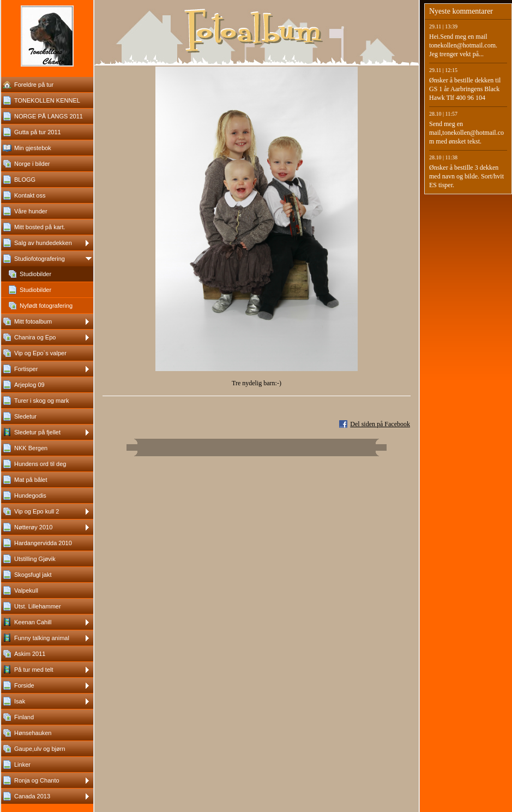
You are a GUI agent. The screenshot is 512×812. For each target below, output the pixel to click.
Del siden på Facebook (380, 424)
